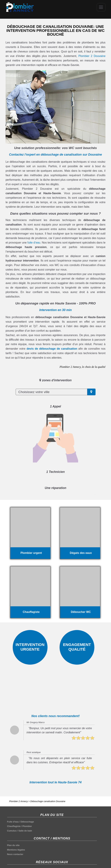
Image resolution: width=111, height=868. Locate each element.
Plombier (27, 826)
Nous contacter (15, 854)
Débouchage (27, 822)
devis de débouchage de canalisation (52, 349)
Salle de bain (25, 831)
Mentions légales (16, 850)
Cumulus (12, 831)
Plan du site (13, 845)
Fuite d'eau (13, 822)
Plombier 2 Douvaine (92, 56)
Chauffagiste (14, 826)
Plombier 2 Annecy (19, 801)
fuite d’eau (34, 243)
